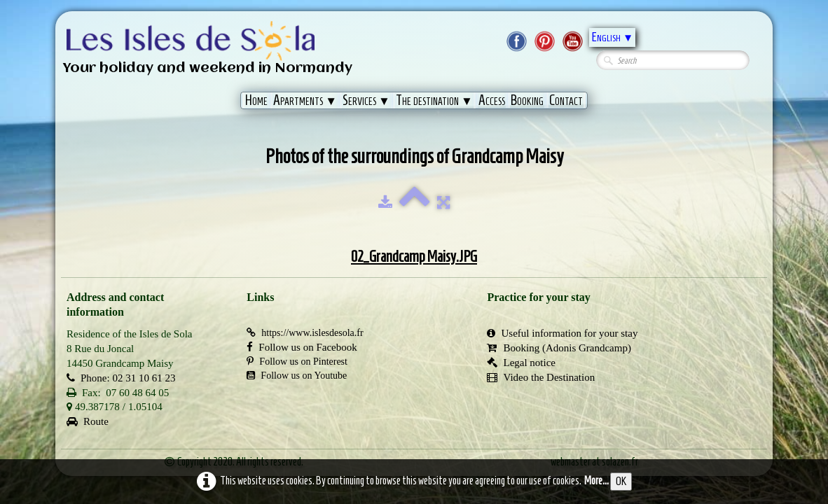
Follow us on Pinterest (297, 362)
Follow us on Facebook (302, 347)
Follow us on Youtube (297, 376)
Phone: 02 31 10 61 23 (121, 378)
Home (256, 100)
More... (596, 481)
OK (621, 481)
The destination (434, 100)
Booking (527, 100)
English (612, 37)
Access (492, 100)
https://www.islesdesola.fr (305, 333)
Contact (566, 100)
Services (366, 100)
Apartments (305, 100)
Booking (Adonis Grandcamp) (559, 348)
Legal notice (521, 363)
